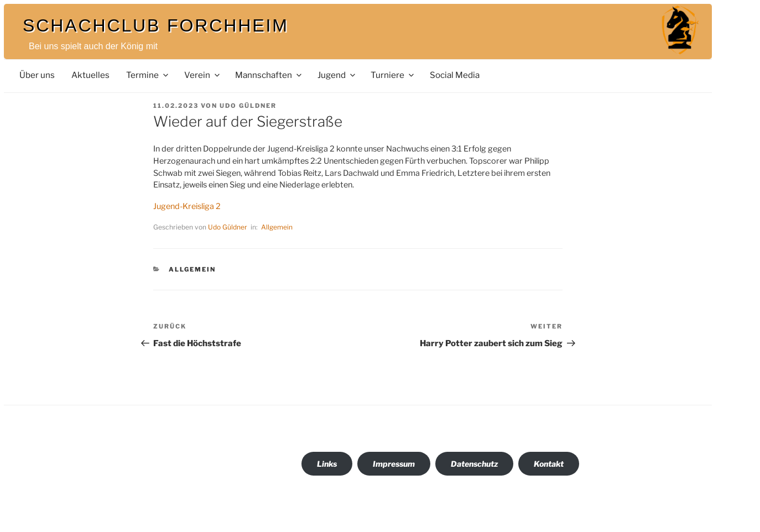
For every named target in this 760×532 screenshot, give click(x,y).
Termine (148, 75)
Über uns (37, 75)
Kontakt (549, 464)
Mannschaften (269, 75)
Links (327, 464)
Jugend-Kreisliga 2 (187, 206)
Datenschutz (474, 464)
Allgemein (277, 227)
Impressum (394, 464)
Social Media (455, 75)
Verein (203, 75)
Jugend (337, 75)
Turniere (393, 75)
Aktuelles (90, 75)
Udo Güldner (248, 106)
